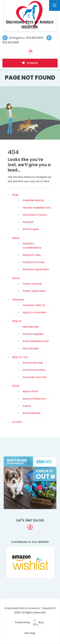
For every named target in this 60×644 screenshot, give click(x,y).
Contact (17, 422)
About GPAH (30, 391)
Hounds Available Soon (37, 208)
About (16, 386)
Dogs (15, 195)
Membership (31, 327)
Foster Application (34, 291)
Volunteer (18, 300)
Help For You (20, 357)
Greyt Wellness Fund (36, 341)
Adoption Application (36, 269)
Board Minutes (32, 413)
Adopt (16, 238)
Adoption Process (34, 262)
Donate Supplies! (33, 334)
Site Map (30, 633)
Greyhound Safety (34, 370)
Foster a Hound (32, 284)
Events (27, 406)
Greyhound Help (33, 363)
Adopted (28, 222)
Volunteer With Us (34, 305)
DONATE (30, 63)
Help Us (17, 321)
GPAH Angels (31, 229)
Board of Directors (34, 399)
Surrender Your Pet (34, 377)
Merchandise (31, 348)
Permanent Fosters (35, 215)
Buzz (38, 622)
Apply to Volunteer (34, 312)
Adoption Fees (32, 255)
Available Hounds (33, 200)
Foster (16, 278)
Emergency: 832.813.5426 (23, 38)
